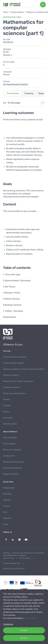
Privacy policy (25, 558)
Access (6, 506)
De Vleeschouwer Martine (15, 84)
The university (10, 438)
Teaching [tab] (29, 93)
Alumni (7, 399)
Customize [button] (8, 624)
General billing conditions (14, 568)
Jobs (5, 512)
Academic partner (12, 387)
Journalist (8, 418)
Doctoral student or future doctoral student (24, 369)
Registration (9, 488)
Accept (24, 630)
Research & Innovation (14, 462)
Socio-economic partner (14, 393)
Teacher (7, 406)
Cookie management (12, 563)
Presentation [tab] (13, 93)
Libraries (7, 518)
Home (5, 12)
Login (6, 524)
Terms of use (9, 558)
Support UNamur (11, 474)
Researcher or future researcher (18, 381)
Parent (6, 412)
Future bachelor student (15, 357)
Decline (24, 638)
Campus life (9, 456)
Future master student (14, 363)
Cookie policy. (31, 618)
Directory (7, 494)
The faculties (9, 444)
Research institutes (12, 450)
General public (10, 424)
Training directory (17, 12)
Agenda (7, 500)
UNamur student (11, 375)
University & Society (13, 468)
